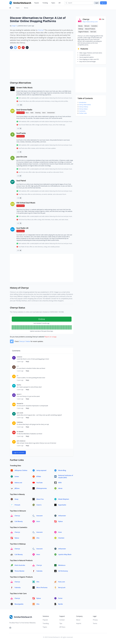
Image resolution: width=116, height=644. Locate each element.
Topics (53, 3)
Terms (95, 623)
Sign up (103, 3)
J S (17, 375)
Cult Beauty (19, 521)
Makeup (81, 29)
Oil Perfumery (63, 571)
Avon (38, 521)
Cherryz (41, 30)
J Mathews (20, 422)
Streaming (38, 113)
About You (40, 499)
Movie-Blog (62, 470)
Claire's (39, 505)
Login (97, 3)
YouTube (40, 483)
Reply (27, 361)
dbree (60, 488)
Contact (62, 620)
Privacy (95, 620)
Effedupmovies (42, 488)
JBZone (17, 488)
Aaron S (19, 394)
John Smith (20, 413)
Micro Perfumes (42, 588)
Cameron (19, 357)
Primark (17, 505)
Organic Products (84, 32)
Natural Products (90, 29)
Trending (45, 3)
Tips (61, 623)
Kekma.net (18, 483)
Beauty (26, 8)
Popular (37, 3)
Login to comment (19, 452)
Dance (44, 113)
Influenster (62, 516)
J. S (18, 366)
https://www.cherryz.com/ (90, 22)
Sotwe (17, 476)
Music (27, 113)
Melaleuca (62, 565)
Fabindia (39, 571)
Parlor (60, 598)
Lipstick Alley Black (65, 554)
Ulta (38, 538)
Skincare (87, 26)
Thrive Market (19, 571)
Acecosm (40, 516)
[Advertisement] (42, 65)
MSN (60, 483)
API (60, 3)
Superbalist (62, 505)
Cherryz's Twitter (25, 341)
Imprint (79, 623)
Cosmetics (94, 26)
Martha (19, 385)
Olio (38, 582)
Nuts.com (62, 582)
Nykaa (60, 521)
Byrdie (61, 604)
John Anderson (21, 441)
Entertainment (51, 113)
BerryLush (62, 588)
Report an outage (51, 337)
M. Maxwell (20, 432)
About (78, 620)
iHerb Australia (20, 565)
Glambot (61, 538)
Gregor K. (14, 26)
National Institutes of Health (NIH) (66, 476)
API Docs (62, 627)
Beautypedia (19, 604)
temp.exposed (41, 470)
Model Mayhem (64, 499)
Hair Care (93, 32)
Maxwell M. (20, 404)
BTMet (39, 476)
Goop (16, 499)
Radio (32, 113)
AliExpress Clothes (21, 470)
